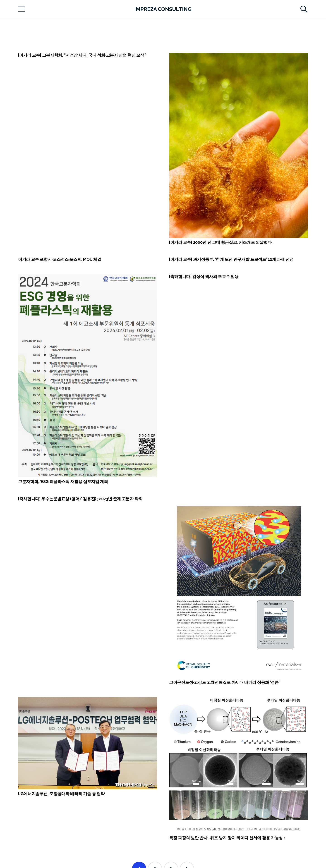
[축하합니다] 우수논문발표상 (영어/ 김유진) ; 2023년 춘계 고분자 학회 (80, 499)
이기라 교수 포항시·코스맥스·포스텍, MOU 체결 (60, 259)
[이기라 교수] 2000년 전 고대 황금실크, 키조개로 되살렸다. (221, 242)
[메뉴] (22, 9)
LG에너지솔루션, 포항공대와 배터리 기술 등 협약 (61, 794)
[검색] (304, 9)
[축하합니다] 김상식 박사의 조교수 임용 (204, 276)
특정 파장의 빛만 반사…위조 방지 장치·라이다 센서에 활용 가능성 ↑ (227, 838)
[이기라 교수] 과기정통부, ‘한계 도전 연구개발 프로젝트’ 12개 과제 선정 (231, 259)
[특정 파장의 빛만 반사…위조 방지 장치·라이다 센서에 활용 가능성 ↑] (239, 765)
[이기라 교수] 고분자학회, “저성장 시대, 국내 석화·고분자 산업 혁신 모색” (82, 55)
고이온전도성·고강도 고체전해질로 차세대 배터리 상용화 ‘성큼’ (224, 682)
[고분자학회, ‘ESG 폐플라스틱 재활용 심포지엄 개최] (87, 376)
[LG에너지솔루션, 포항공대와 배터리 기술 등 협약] (87, 743)
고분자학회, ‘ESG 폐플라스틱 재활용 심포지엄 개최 (63, 482)
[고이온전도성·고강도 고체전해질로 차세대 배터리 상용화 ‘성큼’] (239, 587)
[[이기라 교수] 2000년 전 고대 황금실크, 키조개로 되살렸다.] (239, 145)
